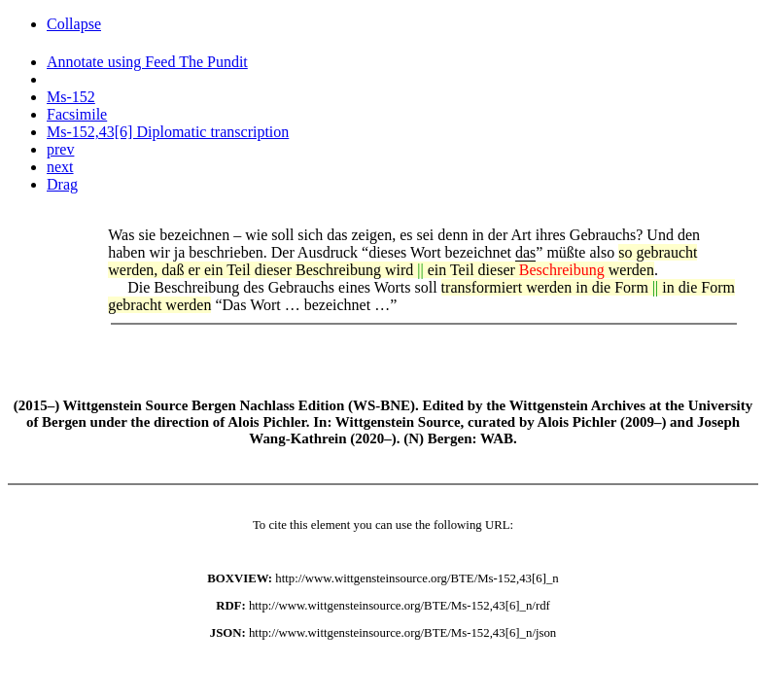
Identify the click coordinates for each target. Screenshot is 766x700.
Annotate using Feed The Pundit (147, 62)
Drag (62, 184)
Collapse (74, 24)
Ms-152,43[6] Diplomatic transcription (168, 132)
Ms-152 (71, 97)
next (60, 167)
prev (60, 149)
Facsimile (77, 114)
